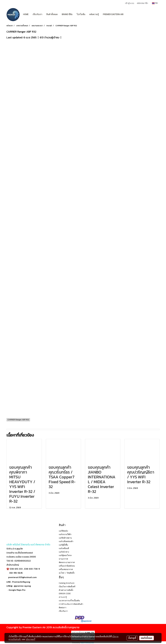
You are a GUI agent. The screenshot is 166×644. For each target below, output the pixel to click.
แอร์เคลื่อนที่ (64, 548)
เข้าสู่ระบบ (130, 3)
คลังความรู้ (94, 14)
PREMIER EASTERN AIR (113, 14)
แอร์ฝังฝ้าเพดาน (65, 538)
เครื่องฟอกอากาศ (66, 569)
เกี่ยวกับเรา (37, 14)
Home (26, 14)
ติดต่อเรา (63, 607)
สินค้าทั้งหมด (52, 14)
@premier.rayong (22, 586)
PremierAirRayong (21, 582)
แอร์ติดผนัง (63, 531)
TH (155, 3)
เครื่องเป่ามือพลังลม (67, 566)
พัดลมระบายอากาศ (67, 562)
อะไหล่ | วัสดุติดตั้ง (67, 573)
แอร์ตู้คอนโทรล (65, 555)
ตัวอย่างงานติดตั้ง (66, 590)
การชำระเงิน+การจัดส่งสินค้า (71, 604)
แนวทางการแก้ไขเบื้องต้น (69, 600)
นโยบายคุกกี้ (30, 639)
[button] (128, 15)
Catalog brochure (67, 583)
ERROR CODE (65, 593)
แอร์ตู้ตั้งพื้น (63, 545)
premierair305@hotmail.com (22, 577)
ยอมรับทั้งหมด (147, 638)
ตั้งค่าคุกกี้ (132, 638)
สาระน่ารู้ (63, 597)
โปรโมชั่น (81, 14)
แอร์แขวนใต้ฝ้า (65, 534)
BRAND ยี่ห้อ (67, 14)
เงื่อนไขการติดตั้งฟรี (67, 586)
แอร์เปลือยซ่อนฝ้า (66, 541)
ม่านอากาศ (63, 559)
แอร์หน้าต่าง (64, 552)
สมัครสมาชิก (142, 3)
